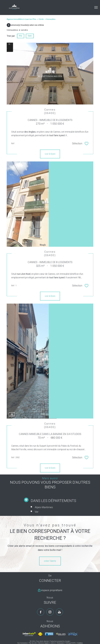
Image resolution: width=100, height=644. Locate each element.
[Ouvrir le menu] (96, 7)
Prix (21, 36)
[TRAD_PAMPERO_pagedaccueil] (14, 9)
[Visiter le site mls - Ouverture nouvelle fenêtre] (49, 634)
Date (30, 36)
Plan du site (33, 643)
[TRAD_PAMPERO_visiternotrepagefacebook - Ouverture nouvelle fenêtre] (41, 612)
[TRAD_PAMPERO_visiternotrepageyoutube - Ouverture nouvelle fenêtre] (59, 612)
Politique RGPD (70, 643)
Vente (41, 19)
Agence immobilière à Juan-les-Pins (21, 19)
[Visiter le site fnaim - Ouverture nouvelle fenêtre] (40, 634)
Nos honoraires (22, 643)
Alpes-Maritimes (44, 514)
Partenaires (60, 643)
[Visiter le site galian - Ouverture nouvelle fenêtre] (61, 634)
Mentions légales (43, 643)
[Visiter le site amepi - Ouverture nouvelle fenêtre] (73, 634)
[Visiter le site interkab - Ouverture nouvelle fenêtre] (29, 634)
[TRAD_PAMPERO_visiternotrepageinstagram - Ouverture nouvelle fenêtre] (50, 612)
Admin (53, 643)
